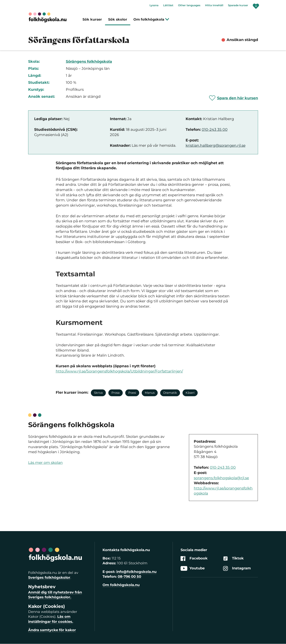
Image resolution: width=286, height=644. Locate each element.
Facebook (194, 558)
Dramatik (170, 393)
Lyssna (154, 5)
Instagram (237, 569)
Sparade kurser (238, 5)
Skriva (98, 393)
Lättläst (168, 5)
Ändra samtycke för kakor (52, 630)
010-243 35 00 (215, 130)
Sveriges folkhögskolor (49, 578)
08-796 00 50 (129, 577)
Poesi (132, 393)
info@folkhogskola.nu (136, 572)
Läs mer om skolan (45, 463)
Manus (150, 393)
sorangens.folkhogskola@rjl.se (221, 478)
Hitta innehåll (214, 5)
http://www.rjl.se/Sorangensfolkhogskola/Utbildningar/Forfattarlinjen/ (119, 371)
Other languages (189, 5)
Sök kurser (92, 19)
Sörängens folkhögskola (89, 62)
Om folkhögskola (151, 19)
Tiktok (233, 558)
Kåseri (190, 393)
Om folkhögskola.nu (121, 585)
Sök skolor (118, 19)
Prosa (116, 393)
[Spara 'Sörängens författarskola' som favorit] (234, 98)
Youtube (193, 569)
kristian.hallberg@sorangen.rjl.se (216, 145)
